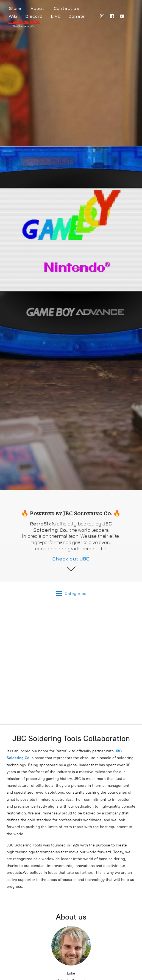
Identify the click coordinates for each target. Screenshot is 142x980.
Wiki (13, 16)
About (37, 8)
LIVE (55, 16)
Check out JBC (71, 559)
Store (15, 8)
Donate (76, 16)
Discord (34, 16)
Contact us (66, 8)
